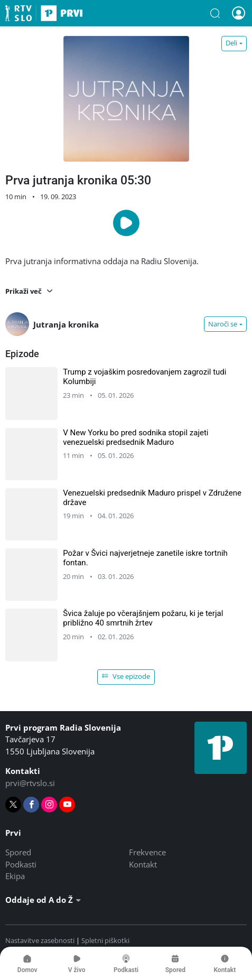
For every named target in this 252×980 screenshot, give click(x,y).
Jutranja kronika (52, 324)
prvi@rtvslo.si (30, 783)
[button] (215, 13)
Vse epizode (126, 676)
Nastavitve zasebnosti (40, 940)
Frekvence (147, 852)
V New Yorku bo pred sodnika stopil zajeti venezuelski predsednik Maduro (136, 437)
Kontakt (143, 864)
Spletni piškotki (105, 940)
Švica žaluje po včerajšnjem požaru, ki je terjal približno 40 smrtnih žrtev (143, 618)
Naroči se (223, 324)
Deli (231, 43)
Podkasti (21, 864)
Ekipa (15, 876)
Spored (18, 852)
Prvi (44, 13)
